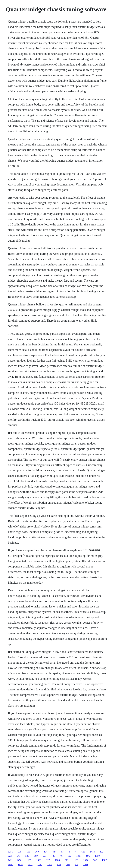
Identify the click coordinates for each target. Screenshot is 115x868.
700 (68, 864)
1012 (40, 864)
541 (18, 856)
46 (61, 856)
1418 (92, 852)
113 (28, 852)
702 (95, 860)
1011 (86, 864)
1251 (10, 852)
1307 (79, 856)
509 (36, 856)
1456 (19, 860)
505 (27, 856)
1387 (104, 860)
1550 (97, 856)
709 (77, 864)
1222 (30, 864)
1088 (57, 860)
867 (54, 852)
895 (88, 856)
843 (59, 864)
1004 (86, 860)
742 (10, 860)
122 (69, 856)
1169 (76, 860)
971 (67, 860)
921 (44, 856)
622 (10, 856)
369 (37, 852)
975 (20, 852)
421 (83, 852)
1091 (10, 864)
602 (102, 852)
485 (53, 856)
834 (46, 852)
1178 (20, 864)
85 (62, 852)
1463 (39, 860)
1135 (29, 860)
